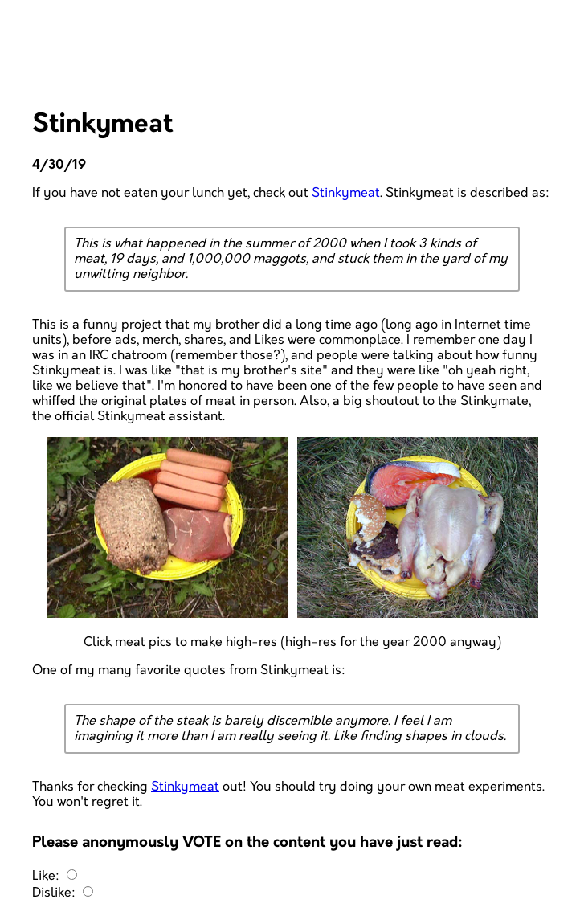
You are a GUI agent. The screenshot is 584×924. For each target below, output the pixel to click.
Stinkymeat (346, 193)
